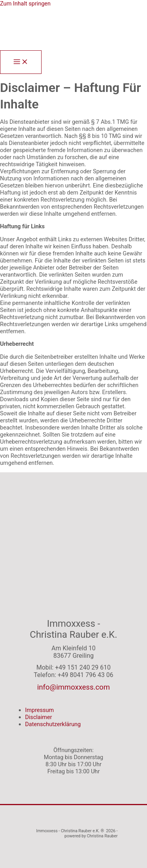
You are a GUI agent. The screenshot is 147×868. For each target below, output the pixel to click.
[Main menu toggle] (21, 62)
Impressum (39, 710)
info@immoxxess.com (74, 687)
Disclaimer (39, 717)
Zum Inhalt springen (25, 4)
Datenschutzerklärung (53, 724)
